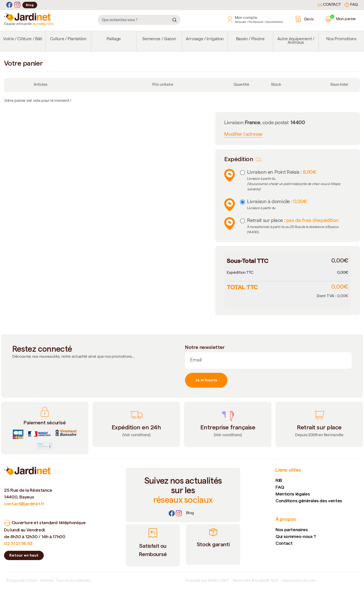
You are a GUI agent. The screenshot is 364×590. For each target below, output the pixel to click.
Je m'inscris (206, 380)
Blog (30, 5)
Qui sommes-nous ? (296, 536)
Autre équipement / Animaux (296, 41)
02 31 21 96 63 (18, 543)
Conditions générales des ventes (309, 501)
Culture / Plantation (68, 39)
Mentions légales (293, 494)
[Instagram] (17, 5)
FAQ (351, 5)
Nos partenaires (292, 530)
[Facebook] (9, 5)
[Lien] (190, 513)
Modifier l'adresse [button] (243, 135)
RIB (279, 480)
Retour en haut (24, 555)
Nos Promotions (341, 39)
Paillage (114, 39)
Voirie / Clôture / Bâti (22, 39)
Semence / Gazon (159, 39)
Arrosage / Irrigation (205, 39)
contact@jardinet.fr (24, 504)
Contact (329, 5)
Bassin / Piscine (250, 39)
